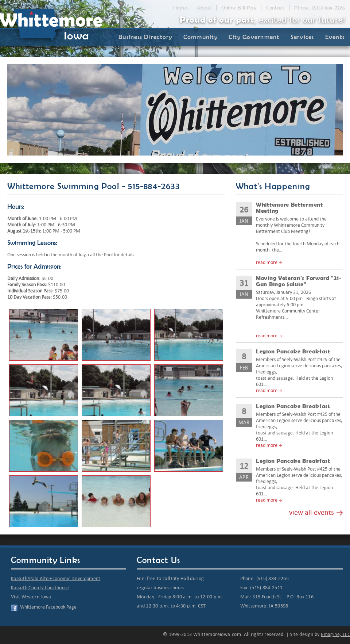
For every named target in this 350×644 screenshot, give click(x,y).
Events (335, 37)
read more (267, 262)
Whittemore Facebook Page (48, 607)
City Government (254, 37)
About (204, 8)
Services (302, 37)
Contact (275, 8)
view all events (312, 512)
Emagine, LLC (335, 634)
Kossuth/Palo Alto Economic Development (56, 578)
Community (201, 37)
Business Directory (145, 37)
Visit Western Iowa (31, 597)
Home (180, 8)
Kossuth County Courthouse (40, 588)
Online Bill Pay (239, 8)
